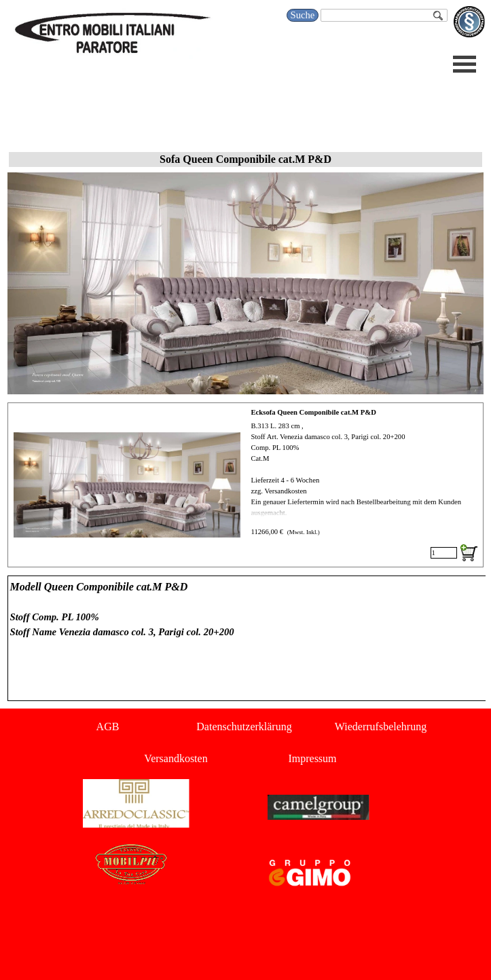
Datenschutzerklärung (244, 727)
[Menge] (444, 553)
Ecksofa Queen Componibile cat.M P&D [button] (314, 412)
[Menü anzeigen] (465, 64)
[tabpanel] (246, 638)
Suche (303, 15)
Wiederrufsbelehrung (381, 727)
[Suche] (384, 15)
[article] (246, 485)
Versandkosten (176, 758)
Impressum (312, 758)
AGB (108, 727)
